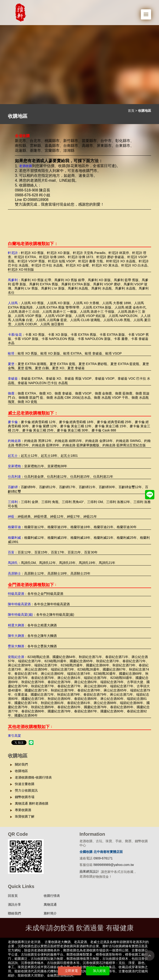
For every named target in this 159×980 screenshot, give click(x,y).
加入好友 (99, 971)
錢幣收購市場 (25, 797)
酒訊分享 (14, 904)
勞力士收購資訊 (26, 790)
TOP (149, 955)
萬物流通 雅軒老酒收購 (32, 803)
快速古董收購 (25, 784)
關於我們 (21, 764)
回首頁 (13, 896)
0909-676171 (103, 858)
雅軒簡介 (50, 913)
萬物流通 (50, 904)
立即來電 (71, 971)
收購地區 (21, 771)
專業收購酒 (23, 810)
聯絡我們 (14, 913)
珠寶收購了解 (25, 816)
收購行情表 (52, 896)
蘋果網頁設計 (89, 871)
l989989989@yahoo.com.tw (114, 865)
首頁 (131, 111)
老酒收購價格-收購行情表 (33, 777)
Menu (147, 12)
